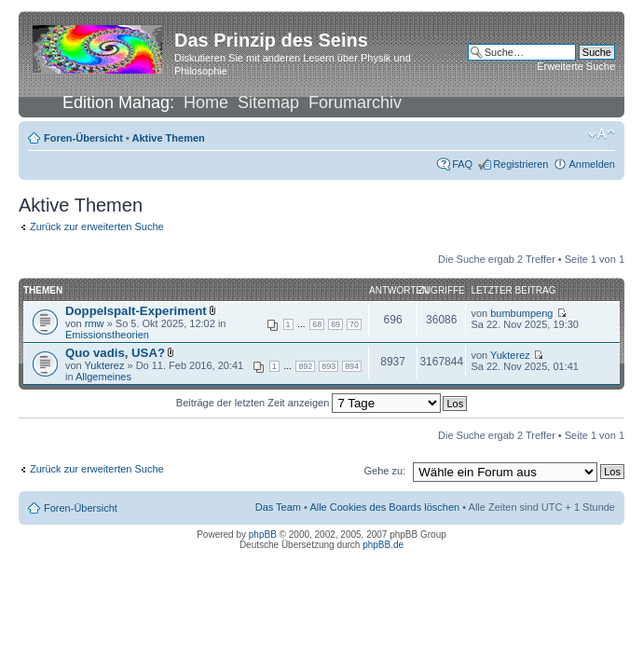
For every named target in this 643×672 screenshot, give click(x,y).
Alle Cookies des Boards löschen (384, 507)
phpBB (263, 535)
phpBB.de (383, 545)
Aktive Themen (169, 138)
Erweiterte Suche (576, 66)
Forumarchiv (355, 103)
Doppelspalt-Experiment (136, 311)
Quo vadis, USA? (115, 353)
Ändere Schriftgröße (602, 134)
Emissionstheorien (107, 335)
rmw (95, 323)
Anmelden (592, 164)
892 (305, 366)
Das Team (278, 507)
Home (206, 103)
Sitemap (268, 103)
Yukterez (105, 365)
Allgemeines (103, 377)
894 (352, 366)
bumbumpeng (521, 313)
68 (317, 324)
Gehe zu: (384, 471)
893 (328, 366)
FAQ (462, 164)
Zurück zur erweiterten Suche (97, 226)
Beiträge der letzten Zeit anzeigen (309, 403)
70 (354, 324)
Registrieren (520, 164)
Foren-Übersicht (83, 138)
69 (335, 324)
